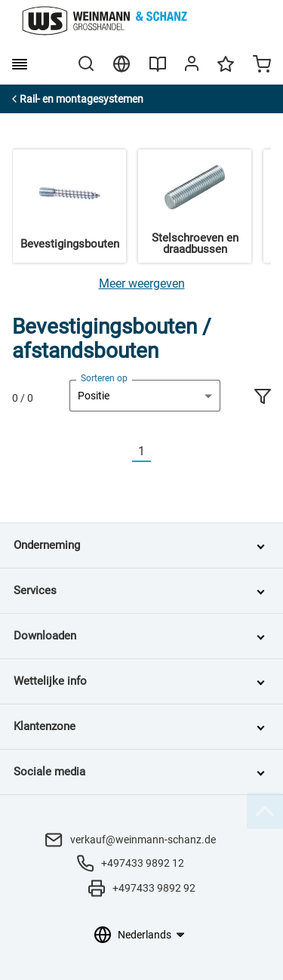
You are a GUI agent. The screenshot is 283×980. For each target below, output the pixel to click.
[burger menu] (20, 64)
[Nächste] (160, 452)
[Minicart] (262, 66)
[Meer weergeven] (142, 284)
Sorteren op (104, 378)
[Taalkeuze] (151, 935)
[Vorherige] (123, 452)
